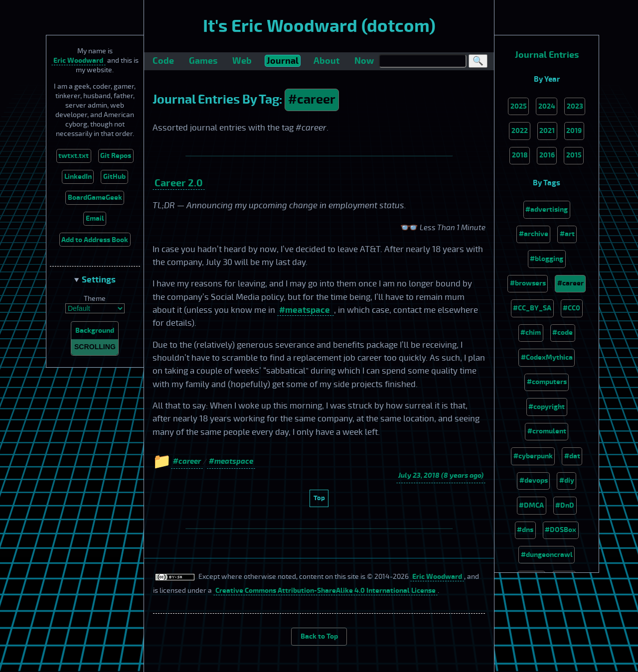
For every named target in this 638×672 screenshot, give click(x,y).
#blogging (547, 259)
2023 (575, 106)
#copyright (547, 407)
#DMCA (531, 505)
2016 (547, 155)
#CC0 (571, 308)
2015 (574, 155)
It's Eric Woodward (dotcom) (319, 26)
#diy (567, 480)
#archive (534, 234)
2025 (519, 106)
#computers (547, 382)
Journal (283, 61)
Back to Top (319, 636)
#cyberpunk (533, 456)
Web (242, 61)
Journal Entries (547, 55)
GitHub (114, 177)
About (326, 61)
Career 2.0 (179, 183)
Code (163, 61)
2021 (547, 131)
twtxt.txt (74, 156)
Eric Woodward (78, 61)
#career (312, 100)
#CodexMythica (547, 357)
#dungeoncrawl (547, 555)
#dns (525, 530)
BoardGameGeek (95, 198)
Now (364, 61)
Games (203, 61)
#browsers (528, 283)
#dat (572, 456)
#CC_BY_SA (532, 308)
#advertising (547, 209)
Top (319, 498)
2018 (520, 155)
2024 (547, 106)
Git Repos (116, 156)
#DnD (565, 505)
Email (95, 218)
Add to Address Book (95, 240)
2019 (574, 131)
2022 (520, 131)
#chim (531, 333)
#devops (534, 480)
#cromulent (547, 431)
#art (567, 234)
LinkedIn (78, 177)
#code (562, 333)
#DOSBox (560, 530)
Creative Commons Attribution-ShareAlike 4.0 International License (325, 591)
